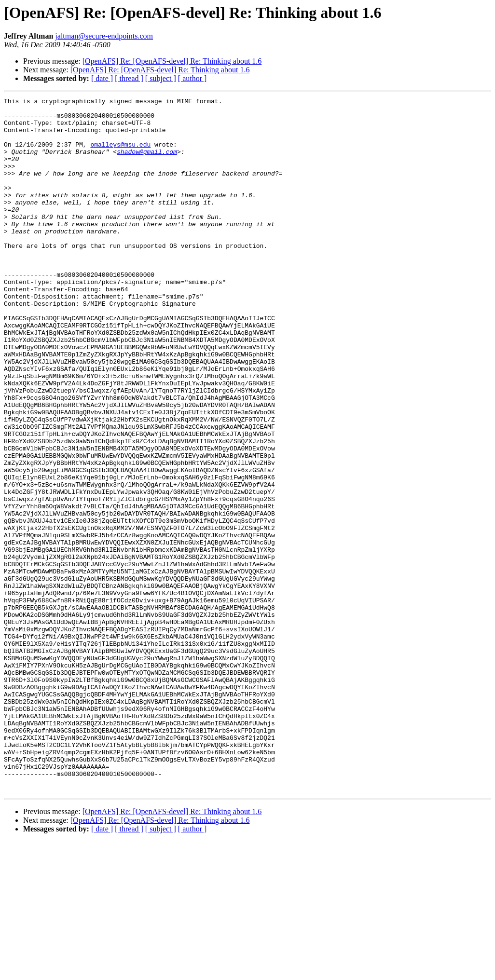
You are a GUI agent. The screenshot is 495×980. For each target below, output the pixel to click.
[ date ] (102, 78)
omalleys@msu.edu (120, 154)
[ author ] (192, 78)
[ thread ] (129, 78)
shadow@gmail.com (147, 163)
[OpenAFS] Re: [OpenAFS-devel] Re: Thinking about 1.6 (172, 61)
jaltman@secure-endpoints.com (104, 36)
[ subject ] (161, 78)
